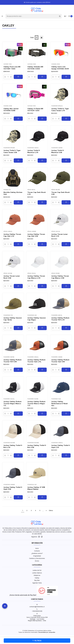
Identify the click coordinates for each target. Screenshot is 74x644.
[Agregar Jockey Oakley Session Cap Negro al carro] (42, 328)
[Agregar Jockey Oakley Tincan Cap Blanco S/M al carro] (66, 286)
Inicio (37, 548)
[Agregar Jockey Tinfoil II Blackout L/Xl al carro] (42, 161)
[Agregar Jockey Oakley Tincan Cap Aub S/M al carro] (42, 244)
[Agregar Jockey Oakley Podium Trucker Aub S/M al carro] (66, 370)
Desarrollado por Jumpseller (47, 632)
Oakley (37, 578)
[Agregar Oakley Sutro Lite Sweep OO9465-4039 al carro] (66, 77)
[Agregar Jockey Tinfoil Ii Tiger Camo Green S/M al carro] (18, 161)
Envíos (37, 561)
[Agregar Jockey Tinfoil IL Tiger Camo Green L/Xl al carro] (66, 119)
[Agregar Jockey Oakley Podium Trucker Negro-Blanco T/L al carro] (18, 414)
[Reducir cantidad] (5, 77)
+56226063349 (37, 610)
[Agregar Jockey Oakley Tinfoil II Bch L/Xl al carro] (18, 455)
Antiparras (37, 575)
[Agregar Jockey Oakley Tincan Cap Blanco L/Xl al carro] (42, 286)
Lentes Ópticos (37, 573)
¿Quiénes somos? (37, 553)
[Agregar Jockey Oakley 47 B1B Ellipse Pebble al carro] (42, 497)
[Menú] (2, 16)
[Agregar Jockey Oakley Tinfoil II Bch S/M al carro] (42, 455)
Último (51, 510)
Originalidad (37, 556)
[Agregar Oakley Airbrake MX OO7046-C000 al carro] (42, 77)
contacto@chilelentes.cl (37, 606)
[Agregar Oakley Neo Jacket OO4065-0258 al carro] (18, 119)
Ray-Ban (37, 580)
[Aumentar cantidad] (11, 77)
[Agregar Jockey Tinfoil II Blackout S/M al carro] (66, 161)
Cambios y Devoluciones (37, 558)
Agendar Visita (37, 583)
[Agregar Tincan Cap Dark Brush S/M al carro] (66, 202)
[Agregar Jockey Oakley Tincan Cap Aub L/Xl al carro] (18, 244)
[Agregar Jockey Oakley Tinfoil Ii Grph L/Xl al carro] (66, 455)
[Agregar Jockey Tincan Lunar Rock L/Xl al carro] (66, 244)
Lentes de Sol (37, 570)
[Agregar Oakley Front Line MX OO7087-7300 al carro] (18, 77)
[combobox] (34, 16)
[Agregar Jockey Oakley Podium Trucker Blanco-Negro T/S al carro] (42, 414)
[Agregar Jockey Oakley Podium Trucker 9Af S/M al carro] (18, 370)
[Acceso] (66, 16)
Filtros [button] (37, 641)
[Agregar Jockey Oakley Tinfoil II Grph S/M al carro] (18, 497)
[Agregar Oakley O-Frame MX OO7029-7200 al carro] (42, 119)
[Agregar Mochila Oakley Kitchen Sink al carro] (18, 202)
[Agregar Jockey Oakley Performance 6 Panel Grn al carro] (66, 414)
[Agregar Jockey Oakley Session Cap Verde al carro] (18, 328)
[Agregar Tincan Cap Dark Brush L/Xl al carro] (42, 202)
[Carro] (71, 16)
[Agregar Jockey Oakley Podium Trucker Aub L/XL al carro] (42, 370)
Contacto (37, 551)
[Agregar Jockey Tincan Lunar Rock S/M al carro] (18, 286)
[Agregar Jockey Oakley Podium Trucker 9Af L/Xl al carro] (66, 328)
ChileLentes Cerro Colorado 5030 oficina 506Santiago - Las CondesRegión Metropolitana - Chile (37, 617)
